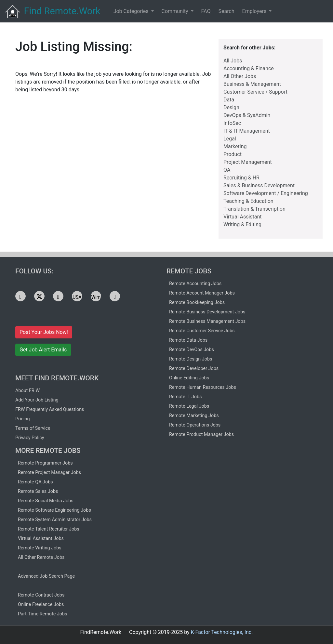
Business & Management (252, 84)
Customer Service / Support (255, 92)
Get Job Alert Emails (43, 350)
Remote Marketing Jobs (194, 416)
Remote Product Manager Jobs (201, 434)
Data (229, 100)
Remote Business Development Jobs (207, 312)
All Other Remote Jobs (41, 557)
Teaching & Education (248, 201)
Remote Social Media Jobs (46, 501)
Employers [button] (255, 11)
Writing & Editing (242, 224)
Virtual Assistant (243, 217)
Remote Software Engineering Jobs (54, 510)
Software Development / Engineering (266, 193)
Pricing (23, 419)
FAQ (206, 11)
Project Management (248, 162)
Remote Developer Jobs (194, 368)
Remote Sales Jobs (38, 491)
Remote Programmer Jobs (45, 463)
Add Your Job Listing (37, 400)
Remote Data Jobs (188, 340)
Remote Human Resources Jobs (203, 387)
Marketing (235, 146)
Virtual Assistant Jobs (41, 539)
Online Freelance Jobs (41, 605)
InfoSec (232, 123)
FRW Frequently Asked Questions (50, 409)
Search (226, 11)
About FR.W (27, 391)
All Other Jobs (240, 76)
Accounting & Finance (249, 68)
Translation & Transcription (254, 209)
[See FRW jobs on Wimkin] (96, 296)
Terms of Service (33, 428)
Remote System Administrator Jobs (55, 520)
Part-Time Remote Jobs (43, 614)
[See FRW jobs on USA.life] (77, 296)
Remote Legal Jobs (189, 406)
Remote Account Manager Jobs (202, 293)
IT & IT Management (247, 131)
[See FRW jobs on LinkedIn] (20, 296)
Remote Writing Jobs (40, 548)
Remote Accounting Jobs (195, 284)
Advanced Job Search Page (46, 576)
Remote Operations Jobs (195, 425)
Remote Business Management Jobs (207, 321)
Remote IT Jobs (185, 397)
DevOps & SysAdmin (247, 115)
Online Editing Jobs (189, 378)
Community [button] (176, 11)
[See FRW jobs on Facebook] (115, 296)
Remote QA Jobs (35, 482)
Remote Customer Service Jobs (202, 331)
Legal (230, 139)
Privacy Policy (30, 438)
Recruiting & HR (241, 178)
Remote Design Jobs (191, 359)
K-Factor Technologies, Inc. (222, 632)
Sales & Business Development (259, 185)
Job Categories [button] (132, 11)
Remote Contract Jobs (41, 595)
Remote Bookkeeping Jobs (197, 302)
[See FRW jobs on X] (39, 296)
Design (231, 107)
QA (227, 170)
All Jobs (233, 61)
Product (233, 154)
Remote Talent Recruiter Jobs (49, 529)
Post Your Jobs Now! (44, 332)
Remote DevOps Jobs (192, 350)
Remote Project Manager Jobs (49, 473)
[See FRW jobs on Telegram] (58, 296)
